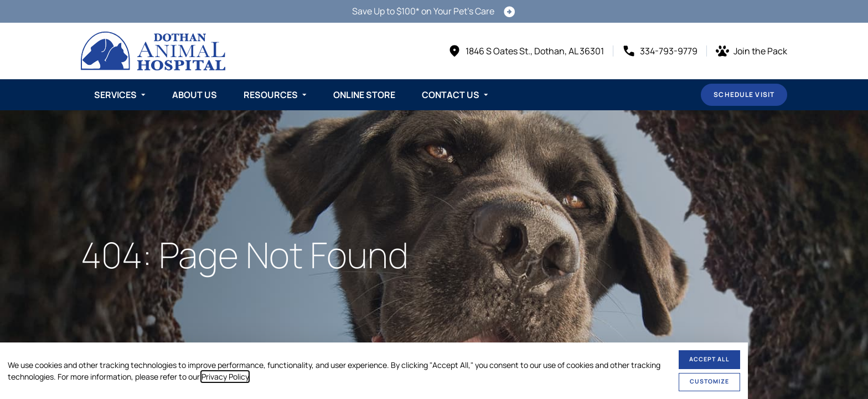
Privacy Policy (225, 377)
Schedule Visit (744, 94)
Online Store (364, 95)
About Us (195, 95)
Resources (271, 95)
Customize (709, 381)
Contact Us (451, 95)
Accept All (709, 359)
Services (115, 95)
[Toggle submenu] (143, 95)
